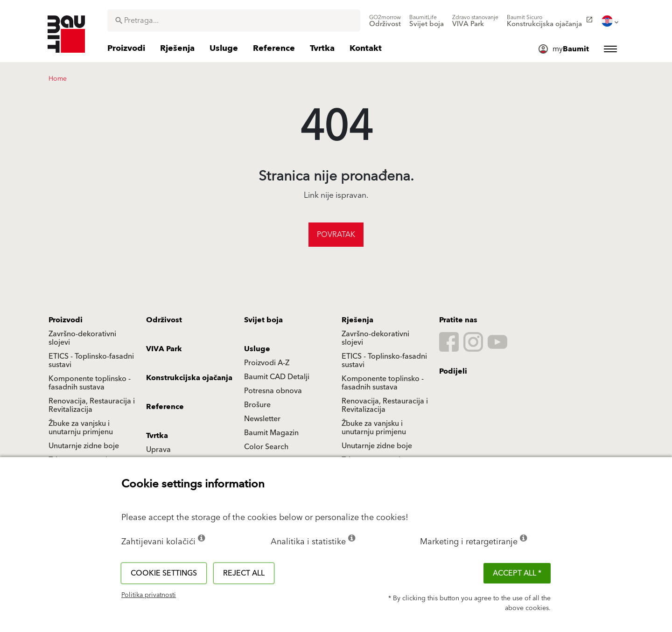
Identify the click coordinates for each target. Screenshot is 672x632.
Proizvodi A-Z (267, 363)
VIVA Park (164, 349)
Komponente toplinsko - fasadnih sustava (90, 383)
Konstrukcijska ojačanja (189, 378)
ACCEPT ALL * (517, 573)
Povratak (336, 235)
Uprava (158, 450)
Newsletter (262, 419)
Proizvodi (66, 320)
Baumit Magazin (271, 433)
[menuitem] (385, 21)
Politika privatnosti (149, 595)
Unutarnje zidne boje (84, 446)
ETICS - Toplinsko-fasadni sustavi (91, 361)
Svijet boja (263, 320)
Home (58, 79)
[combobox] (234, 21)
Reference (165, 407)
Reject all (244, 573)
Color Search (266, 447)
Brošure (257, 405)
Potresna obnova (273, 391)
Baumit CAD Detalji (277, 377)
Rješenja (357, 320)
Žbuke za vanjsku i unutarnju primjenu (81, 428)
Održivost (164, 320)
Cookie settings (164, 573)
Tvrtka (157, 436)
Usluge (257, 349)
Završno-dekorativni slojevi (82, 338)
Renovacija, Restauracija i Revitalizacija (92, 405)
